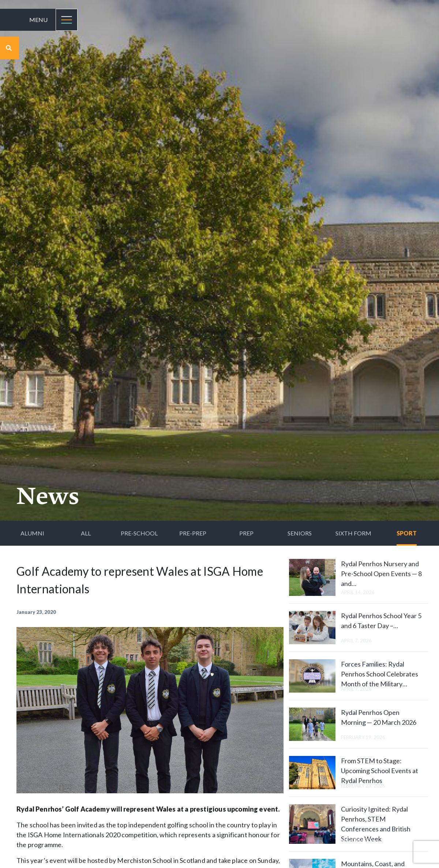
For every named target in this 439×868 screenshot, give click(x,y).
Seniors (300, 533)
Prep (246, 533)
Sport (407, 533)
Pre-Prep (193, 533)
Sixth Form (353, 533)
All (86, 533)
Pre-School (139, 533)
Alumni (32, 533)
